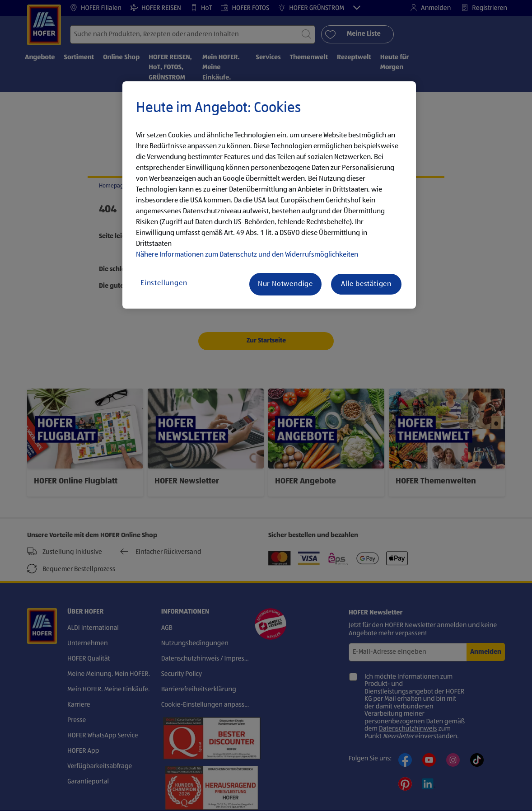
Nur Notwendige (285, 284)
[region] (269, 195)
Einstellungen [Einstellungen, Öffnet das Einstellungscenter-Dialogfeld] (164, 283)
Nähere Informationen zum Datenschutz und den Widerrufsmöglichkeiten (247, 255)
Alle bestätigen (366, 284)
